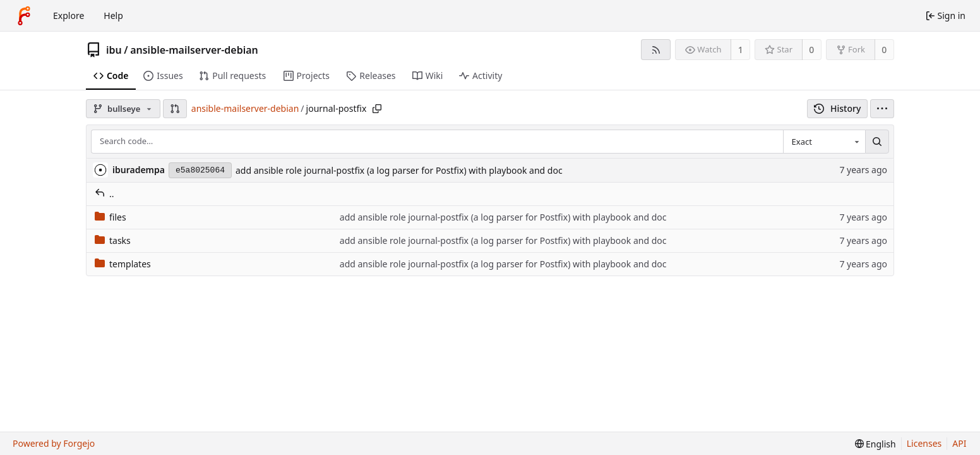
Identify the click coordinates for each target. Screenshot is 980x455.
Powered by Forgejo (54, 443)
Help (113, 15)
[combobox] (824, 142)
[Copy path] (377, 109)
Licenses (924, 443)
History (838, 108)
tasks (113, 240)
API (959, 443)
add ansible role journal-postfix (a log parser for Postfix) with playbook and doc (399, 170)
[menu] (882, 109)
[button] (175, 109)
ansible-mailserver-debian (194, 50)
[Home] (24, 16)
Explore (69, 15)
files (111, 217)
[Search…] (877, 142)
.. (105, 194)
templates (123, 264)
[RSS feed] (656, 50)
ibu (114, 50)
